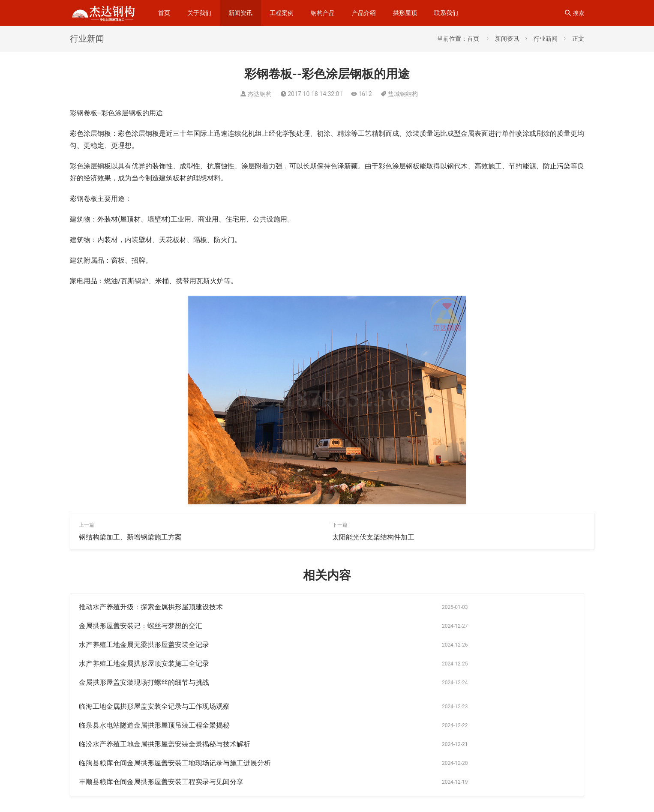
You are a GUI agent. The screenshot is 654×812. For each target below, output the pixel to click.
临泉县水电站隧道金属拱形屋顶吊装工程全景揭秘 (154, 664)
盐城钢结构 (403, 94)
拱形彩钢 (405, 781)
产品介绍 (364, 13)
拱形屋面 (407, 767)
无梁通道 (484, 781)
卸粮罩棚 (405, 795)
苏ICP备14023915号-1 (107, 794)
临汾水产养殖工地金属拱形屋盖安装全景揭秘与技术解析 (418, 664)
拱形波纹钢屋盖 (538, 767)
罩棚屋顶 (496, 795)
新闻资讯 (240, 13)
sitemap (199, 780)
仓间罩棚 (490, 767)
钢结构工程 (452, 754)
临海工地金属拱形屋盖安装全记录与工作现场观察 (408, 645)
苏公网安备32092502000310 (182, 794)
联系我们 (446, 13)
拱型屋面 (445, 781)
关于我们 (199, 13)
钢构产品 (323, 13)
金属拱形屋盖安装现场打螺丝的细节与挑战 (144, 645)
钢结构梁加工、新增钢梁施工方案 (130, 537)
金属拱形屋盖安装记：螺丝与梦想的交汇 (394, 607)
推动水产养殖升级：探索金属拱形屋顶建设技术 (151, 607)
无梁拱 (494, 754)
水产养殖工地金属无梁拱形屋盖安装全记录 (144, 626)
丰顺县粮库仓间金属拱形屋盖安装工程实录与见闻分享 (414, 682)
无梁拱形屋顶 (451, 795)
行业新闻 (546, 39)
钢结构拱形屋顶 (532, 781)
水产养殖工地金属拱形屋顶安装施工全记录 (397, 626)
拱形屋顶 (405, 13)
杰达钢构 (534, 754)
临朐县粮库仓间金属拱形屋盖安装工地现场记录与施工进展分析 (175, 682)
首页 (164, 13)
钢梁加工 (449, 767)
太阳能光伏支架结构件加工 (373, 537)
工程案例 (282, 13)
